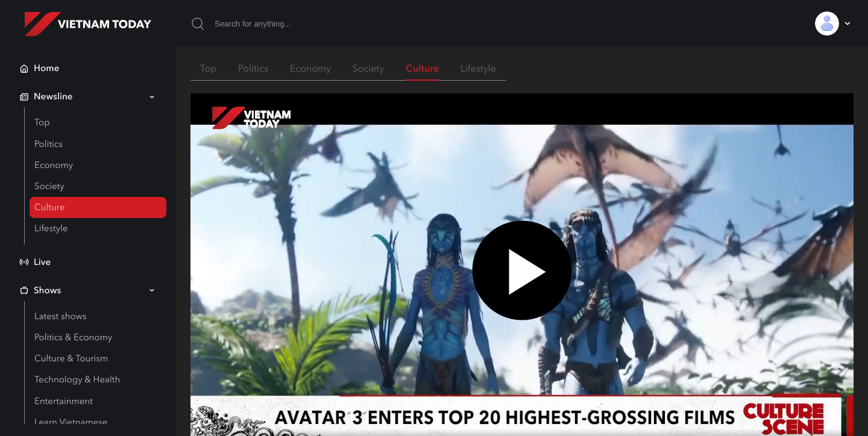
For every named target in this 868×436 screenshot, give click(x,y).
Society (49, 186)
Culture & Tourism (71, 358)
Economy (54, 165)
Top (42, 122)
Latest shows (60, 316)
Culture (49, 207)
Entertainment (64, 401)
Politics (49, 144)
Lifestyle (51, 228)
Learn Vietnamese (71, 422)
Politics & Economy (73, 337)
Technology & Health (77, 379)
